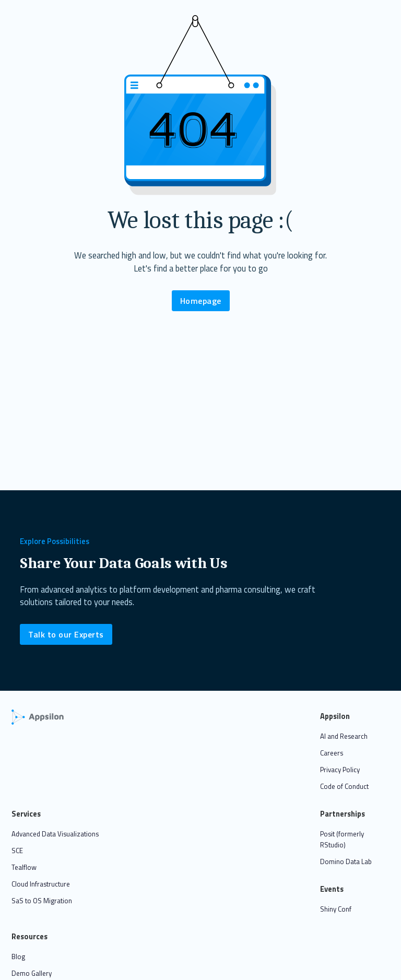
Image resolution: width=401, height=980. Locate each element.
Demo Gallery (32, 973)
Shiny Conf (336, 909)
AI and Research (344, 736)
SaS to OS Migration (42, 901)
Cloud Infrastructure (41, 884)
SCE (17, 851)
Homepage (201, 301)
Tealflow (24, 867)
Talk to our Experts (66, 634)
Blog (18, 957)
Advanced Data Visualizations (55, 834)
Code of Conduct (344, 786)
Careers (332, 753)
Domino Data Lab (346, 861)
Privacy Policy (340, 770)
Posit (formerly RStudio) (342, 839)
